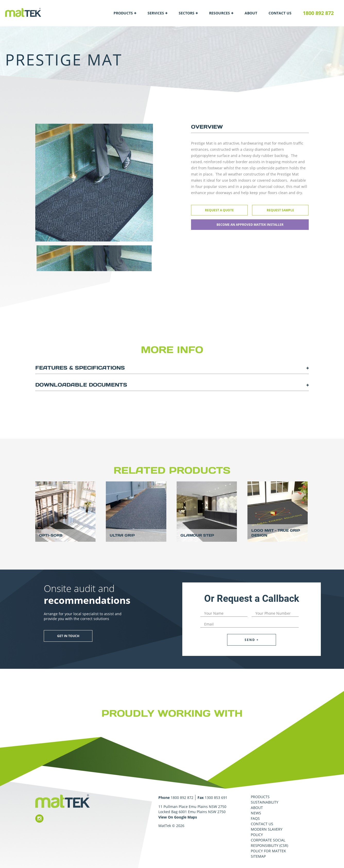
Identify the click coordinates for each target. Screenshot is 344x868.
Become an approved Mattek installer (250, 225)
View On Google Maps (178, 817)
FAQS (255, 818)
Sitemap (258, 856)
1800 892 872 (318, 13)
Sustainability (265, 802)
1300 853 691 (216, 798)
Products (123, 13)
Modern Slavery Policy (267, 832)
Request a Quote (219, 210)
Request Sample (280, 210)
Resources (220, 13)
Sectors (187, 13)
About (251, 13)
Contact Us (280, 13)
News (256, 813)
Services (156, 13)
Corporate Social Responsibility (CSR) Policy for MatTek (269, 845)
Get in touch (68, 636)
